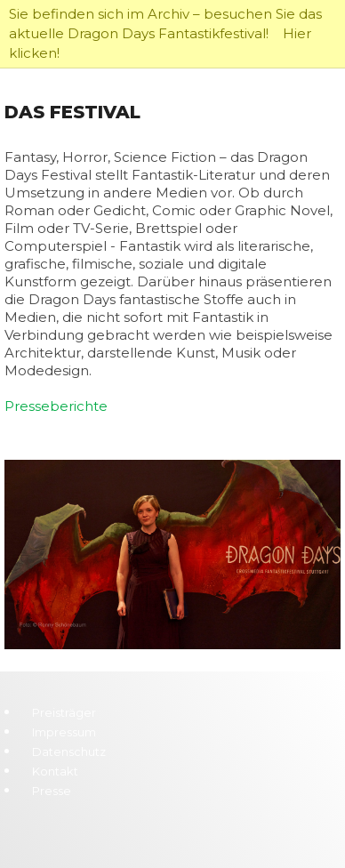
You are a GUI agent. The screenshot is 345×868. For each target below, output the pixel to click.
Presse (52, 791)
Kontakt (55, 771)
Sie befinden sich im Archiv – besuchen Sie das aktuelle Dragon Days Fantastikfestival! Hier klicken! (165, 33)
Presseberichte (56, 406)
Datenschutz (69, 751)
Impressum (64, 732)
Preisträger (64, 712)
